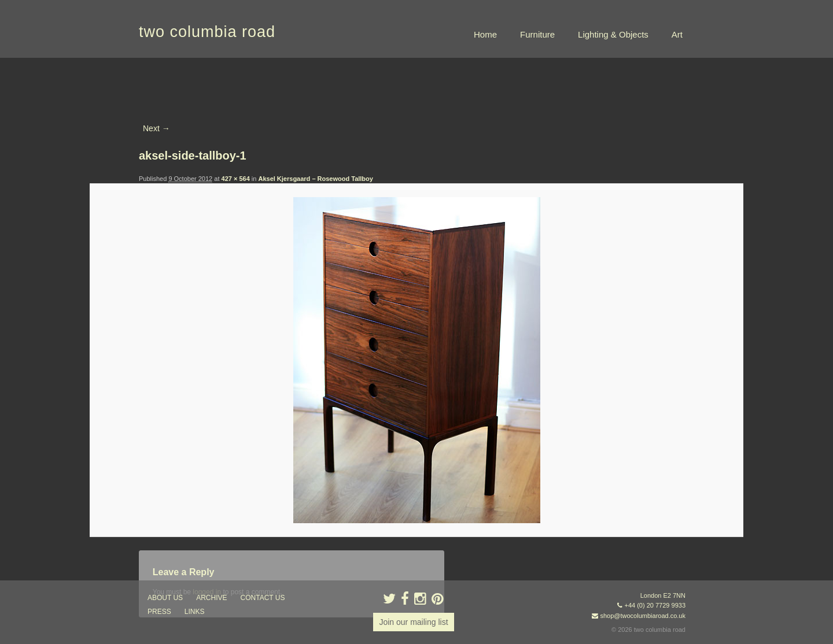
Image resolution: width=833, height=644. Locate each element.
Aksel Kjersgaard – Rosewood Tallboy (315, 179)
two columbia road (207, 32)
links (195, 612)
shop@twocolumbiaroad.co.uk (643, 616)
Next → (156, 128)
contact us (263, 598)
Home (485, 34)
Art (677, 34)
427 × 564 (236, 179)
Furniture (537, 34)
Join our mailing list (413, 622)
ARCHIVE (211, 598)
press (159, 612)
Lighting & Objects (613, 34)
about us (165, 598)
